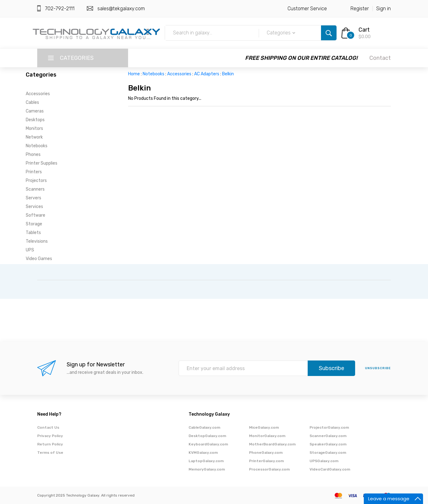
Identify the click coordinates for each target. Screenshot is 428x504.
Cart (364, 30)
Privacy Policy (50, 436)
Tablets (33, 233)
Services (34, 207)
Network (34, 137)
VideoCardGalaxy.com (330, 469)
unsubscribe (378, 368)
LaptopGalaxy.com (206, 461)
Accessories (38, 94)
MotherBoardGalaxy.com (272, 444)
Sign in (383, 9)
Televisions (37, 241)
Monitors (34, 128)
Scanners (35, 189)
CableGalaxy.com (204, 427)
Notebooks (37, 146)
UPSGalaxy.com (324, 461)
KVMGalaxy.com (203, 453)
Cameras (35, 111)
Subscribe (332, 368)
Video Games (39, 259)
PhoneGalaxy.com (266, 453)
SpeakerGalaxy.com (328, 444)
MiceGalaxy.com (264, 427)
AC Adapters (207, 74)
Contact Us (48, 427)
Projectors (36, 181)
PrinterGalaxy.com (266, 461)
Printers (34, 172)
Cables (32, 102)
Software (36, 215)
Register (360, 9)
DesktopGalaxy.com (207, 436)
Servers (33, 198)
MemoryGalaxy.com (207, 469)
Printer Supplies (42, 163)
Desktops (35, 120)
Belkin (228, 74)
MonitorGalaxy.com (267, 436)
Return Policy (50, 444)
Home (134, 74)
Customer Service (307, 9)
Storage (34, 224)
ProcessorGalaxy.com (269, 469)
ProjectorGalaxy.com (329, 427)
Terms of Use (50, 453)
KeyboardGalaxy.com (208, 444)
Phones (33, 155)
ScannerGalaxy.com (328, 436)
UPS (30, 250)
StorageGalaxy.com (328, 453)
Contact (380, 58)
